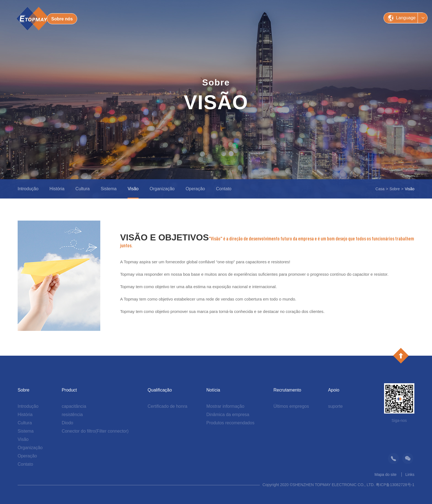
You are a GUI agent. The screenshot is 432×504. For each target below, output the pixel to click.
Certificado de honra (168, 406)
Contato (224, 189)
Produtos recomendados (230, 423)
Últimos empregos (291, 406)
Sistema (109, 189)
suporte (335, 406)
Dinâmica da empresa (228, 415)
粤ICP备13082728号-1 (395, 485)
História (57, 189)
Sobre (395, 189)
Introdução (28, 189)
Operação (195, 189)
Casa (380, 189)
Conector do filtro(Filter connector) (95, 431)
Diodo (67, 423)
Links (410, 474)
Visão (133, 189)
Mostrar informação (225, 406)
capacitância (74, 406)
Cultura (83, 189)
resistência (72, 415)
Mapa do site (385, 474)
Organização (162, 189)
